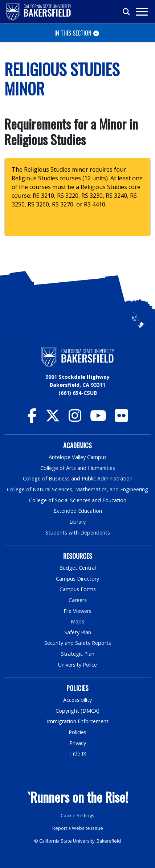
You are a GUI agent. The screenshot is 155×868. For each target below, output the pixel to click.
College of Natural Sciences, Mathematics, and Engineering (77, 489)
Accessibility (77, 700)
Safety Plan (78, 632)
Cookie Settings (77, 816)
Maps (77, 621)
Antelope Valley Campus (78, 457)
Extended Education (78, 511)
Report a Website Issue (78, 828)
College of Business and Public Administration (78, 478)
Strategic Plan (78, 654)
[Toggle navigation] (141, 12)
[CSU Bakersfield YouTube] (98, 419)
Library (77, 522)
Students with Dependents (78, 533)
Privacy (78, 743)
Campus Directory (77, 579)
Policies (77, 732)
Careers (78, 600)
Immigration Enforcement (78, 721)
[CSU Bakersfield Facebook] (32, 419)
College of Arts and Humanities (78, 468)
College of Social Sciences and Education (78, 500)
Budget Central (77, 568)
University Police (77, 665)
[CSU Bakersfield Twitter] (53, 419)
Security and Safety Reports (78, 643)
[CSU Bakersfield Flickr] (121, 419)
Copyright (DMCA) (77, 711)
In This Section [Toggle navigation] (73, 33)
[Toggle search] (127, 12)
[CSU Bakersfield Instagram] (75, 419)
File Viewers (77, 611)
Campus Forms (78, 589)
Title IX (78, 754)
